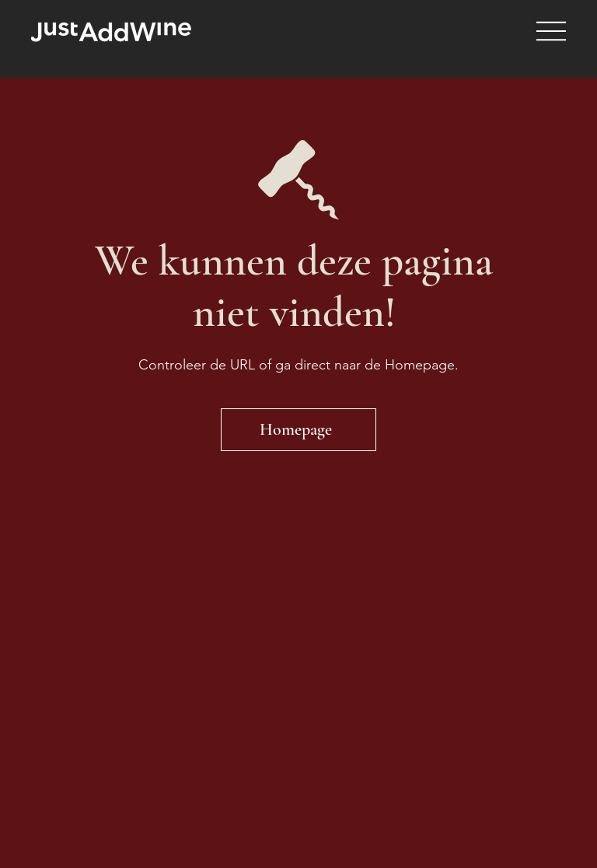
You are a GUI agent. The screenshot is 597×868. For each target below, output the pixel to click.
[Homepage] (298, 430)
